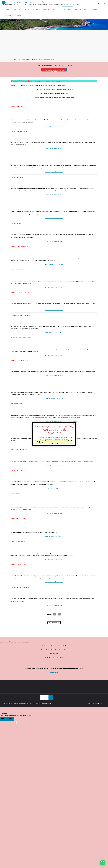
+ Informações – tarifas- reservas (54, 488)
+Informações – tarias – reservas (54, 398)
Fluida (96, 703)
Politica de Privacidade (10, 697)
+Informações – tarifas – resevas (54, 536)
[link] (26, 16)
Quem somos (25, 697)
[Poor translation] (10, 719)
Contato (35, 697)
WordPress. (102, 703)
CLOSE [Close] (75, 423)
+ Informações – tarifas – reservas (54, 172)
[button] (103, 863)
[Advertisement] (54, 45)
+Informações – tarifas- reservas (54, 333)
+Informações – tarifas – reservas (54, 126)
